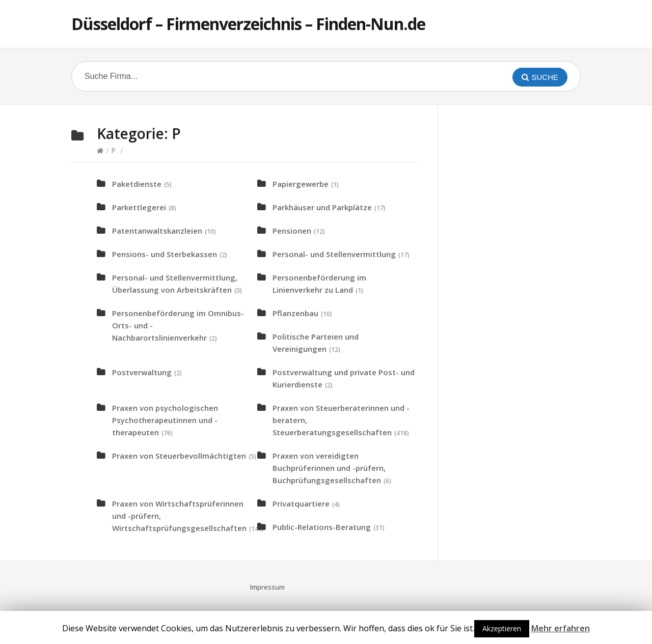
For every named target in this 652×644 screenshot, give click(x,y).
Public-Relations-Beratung (322, 527)
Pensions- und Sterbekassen (165, 254)
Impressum (267, 587)
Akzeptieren (502, 628)
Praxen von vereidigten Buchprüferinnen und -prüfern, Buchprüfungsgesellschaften (329, 468)
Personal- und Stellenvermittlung (334, 254)
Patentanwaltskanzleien (157, 231)
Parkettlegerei (139, 207)
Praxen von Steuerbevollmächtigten (179, 456)
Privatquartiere (301, 503)
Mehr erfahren (561, 628)
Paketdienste (137, 184)
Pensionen (292, 231)
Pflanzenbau (295, 313)
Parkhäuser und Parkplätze (322, 207)
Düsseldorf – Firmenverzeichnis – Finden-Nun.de (248, 24)
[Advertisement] (530, 278)
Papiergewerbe (301, 184)
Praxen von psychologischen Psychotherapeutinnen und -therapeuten (165, 420)
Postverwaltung (142, 372)
